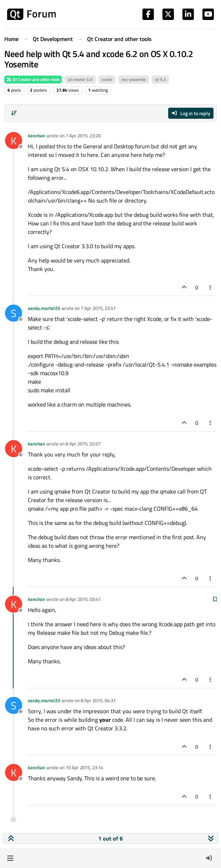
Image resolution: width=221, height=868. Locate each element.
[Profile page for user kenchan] (14, 141)
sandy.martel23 (44, 308)
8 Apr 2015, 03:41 (83, 599)
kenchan (36, 136)
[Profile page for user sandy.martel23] (14, 313)
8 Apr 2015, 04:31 (98, 700)
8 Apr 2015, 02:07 (83, 444)
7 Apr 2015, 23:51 (98, 308)
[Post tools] (211, 287)
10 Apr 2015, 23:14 (84, 767)
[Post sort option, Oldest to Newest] (14, 113)
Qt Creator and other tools (33, 79)
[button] (10, 858)
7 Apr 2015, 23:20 (83, 136)
